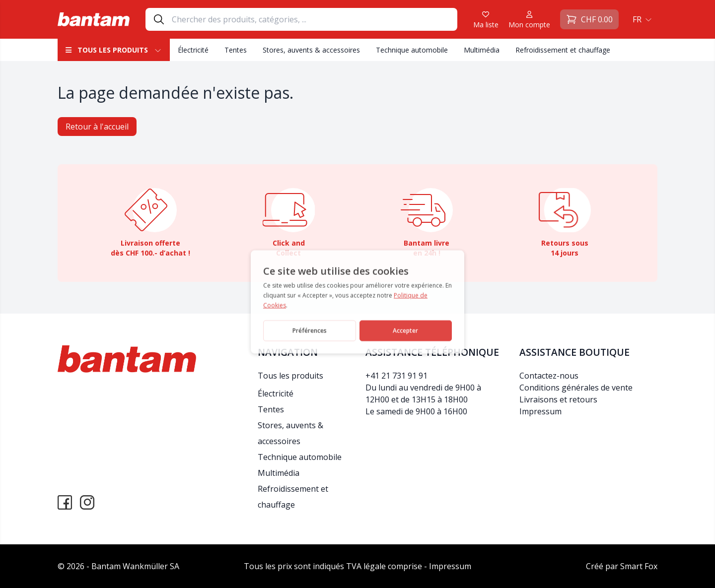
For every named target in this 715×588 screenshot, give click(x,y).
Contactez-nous (549, 376)
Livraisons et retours (558, 399)
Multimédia (482, 50)
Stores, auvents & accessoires (311, 50)
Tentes (236, 50)
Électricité (193, 50)
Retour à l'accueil (97, 127)
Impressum (540, 411)
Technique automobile (412, 50)
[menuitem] (641, 19)
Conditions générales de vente (576, 388)
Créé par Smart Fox (622, 566)
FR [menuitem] (637, 19)
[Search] (314, 19)
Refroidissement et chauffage (563, 50)
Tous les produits (114, 50)
